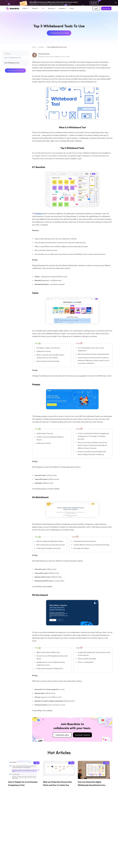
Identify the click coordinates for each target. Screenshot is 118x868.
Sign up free (106, 8)
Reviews (41, 47)
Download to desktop (82, 735)
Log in (96, 8)
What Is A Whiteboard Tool (12, 58)
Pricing (72, 8)
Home (34, 47)
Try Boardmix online (62, 735)
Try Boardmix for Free (15, 71)
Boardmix (39, 213)
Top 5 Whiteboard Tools (12, 63)
